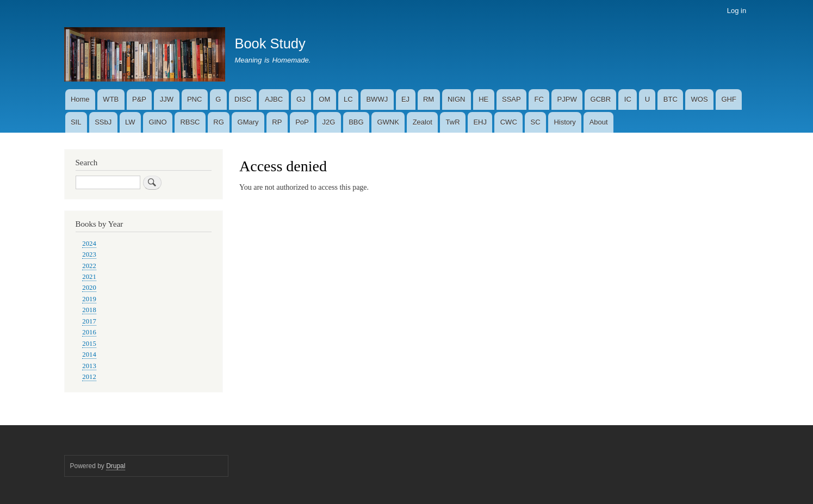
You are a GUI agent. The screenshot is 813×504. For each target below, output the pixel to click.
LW (130, 122)
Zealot (423, 122)
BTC (671, 99)
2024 (89, 244)
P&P (139, 99)
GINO (157, 122)
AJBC (274, 99)
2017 (89, 321)
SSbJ (103, 122)
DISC (243, 99)
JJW (167, 99)
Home (80, 99)
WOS (700, 99)
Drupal (116, 466)
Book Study (270, 43)
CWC (509, 122)
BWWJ (377, 99)
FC (539, 99)
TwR (453, 122)
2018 (89, 310)
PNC (194, 99)
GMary (248, 122)
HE (483, 99)
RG (219, 122)
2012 (89, 377)
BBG (356, 122)
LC (348, 99)
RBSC (190, 122)
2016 (89, 332)
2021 (89, 277)
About (599, 122)
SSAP (511, 99)
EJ (405, 99)
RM (429, 99)
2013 (89, 366)
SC (536, 122)
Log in (737, 11)
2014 (89, 354)
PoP (302, 122)
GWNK (388, 122)
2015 (89, 344)
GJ (301, 99)
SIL (76, 122)
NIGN (457, 99)
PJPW (567, 99)
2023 (89, 254)
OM (324, 99)
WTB (111, 99)
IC (628, 99)
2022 (89, 266)
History (564, 122)
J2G (329, 122)
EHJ (480, 122)
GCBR (601, 99)
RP (277, 122)
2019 (89, 299)
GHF (728, 99)
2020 (89, 288)
